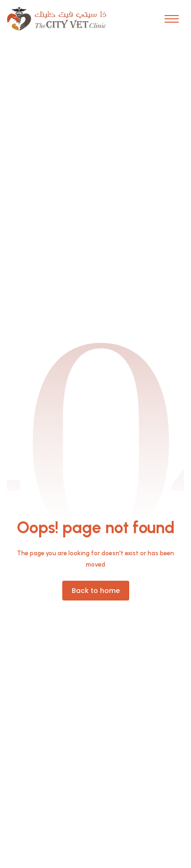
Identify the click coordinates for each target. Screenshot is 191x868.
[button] (172, 19)
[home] (57, 19)
